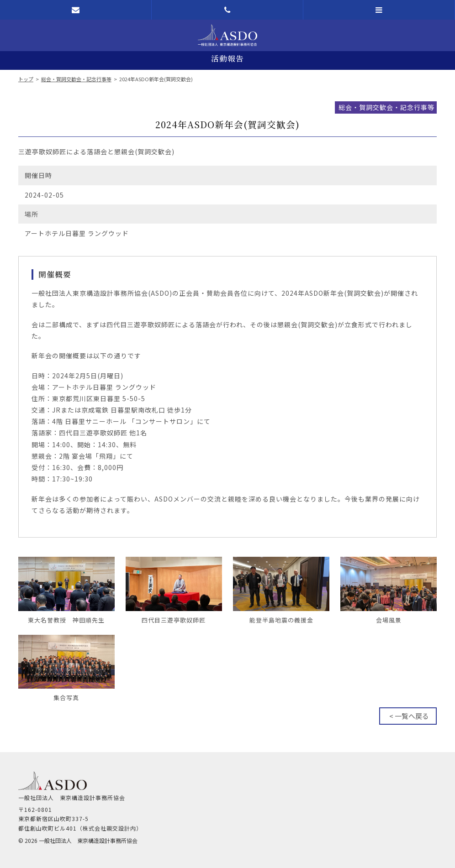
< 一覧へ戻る (409, 716)
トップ (26, 79)
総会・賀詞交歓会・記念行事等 (76, 79)
